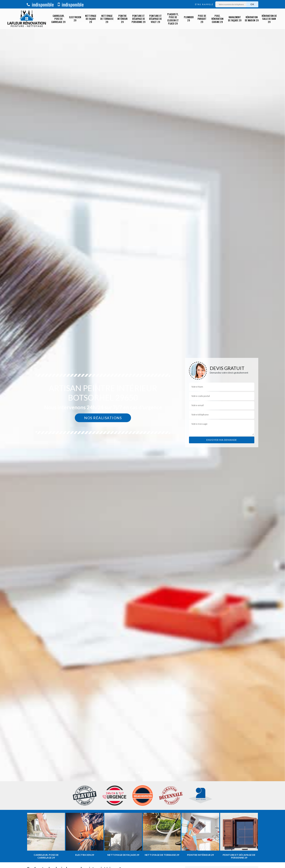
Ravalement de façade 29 (235, 19)
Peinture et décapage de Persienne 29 (139, 19)
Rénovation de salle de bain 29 (269, 19)
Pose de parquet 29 (202, 19)
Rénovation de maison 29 (252, 19)
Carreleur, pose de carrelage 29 (58, 19)
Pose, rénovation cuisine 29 (217, 19)
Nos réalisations (103, 418)
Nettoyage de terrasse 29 (107, 19)
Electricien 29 (75, 19)
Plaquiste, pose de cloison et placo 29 (173, 19)
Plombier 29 (189, 19)
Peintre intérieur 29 (122, 19)
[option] (142, 434)
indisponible (40, 4)
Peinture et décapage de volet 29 (155, 19)
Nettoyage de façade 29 (91, 19)
